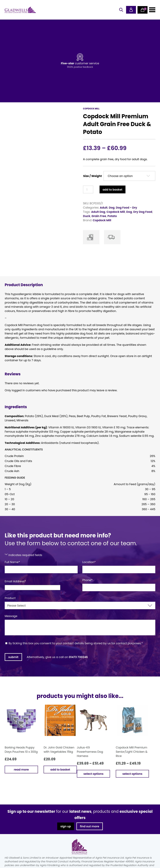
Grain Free (99, 216)
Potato (112, 216)
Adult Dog (98, 212)
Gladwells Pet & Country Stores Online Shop (20, 10)
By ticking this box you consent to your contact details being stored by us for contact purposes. (76, 643)
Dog (112, 208)
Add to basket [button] (60, 770)
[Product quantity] (88, 189)
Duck (87, 216)
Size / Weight (92, 176)
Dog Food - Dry (126, 208)
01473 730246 (78, 657)
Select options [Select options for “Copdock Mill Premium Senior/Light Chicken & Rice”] (132, 774)
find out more (90, 826)
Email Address (15, 581)
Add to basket (112, 190)
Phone (87, 580)
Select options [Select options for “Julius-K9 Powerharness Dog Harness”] (93, 774)
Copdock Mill (116, 212)
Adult (104, 208)
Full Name (12, 562)
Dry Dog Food (143, 212)
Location (89, 562)
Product (10, 598)
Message (11, 616)
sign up (66, 826)
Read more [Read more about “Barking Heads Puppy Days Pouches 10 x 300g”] (21, 770)
